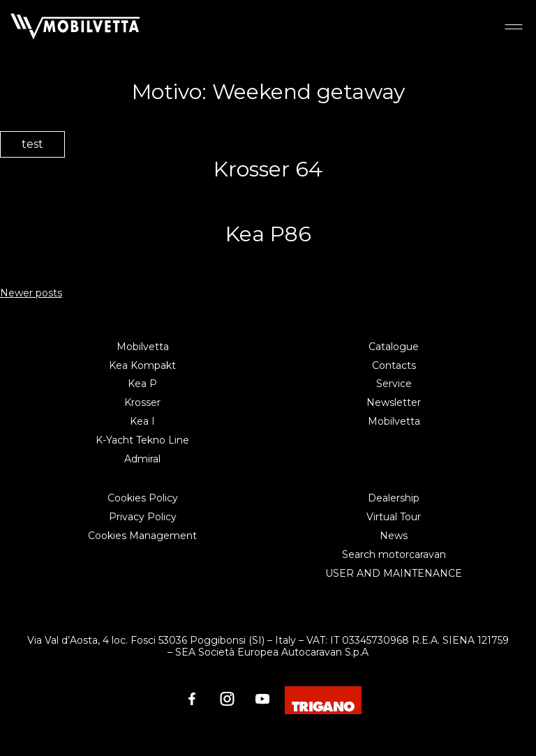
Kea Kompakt (142, 365)
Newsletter (394, 402)
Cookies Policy (143, 498)
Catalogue (394, 347)
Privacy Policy (143, 517)
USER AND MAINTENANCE (394, 573)
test (32, 144)
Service (394, 384)
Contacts (394, 365)
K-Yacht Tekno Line (142, 440)
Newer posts (31, 293)
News (394, 536)
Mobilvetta (143, 347)
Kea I (142, 421)
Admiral (142, 459)
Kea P (142, 384)
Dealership (394, 498)
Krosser (142, 402)
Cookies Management (142, 536)
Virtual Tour (394, 517)
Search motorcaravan (394, 554)
